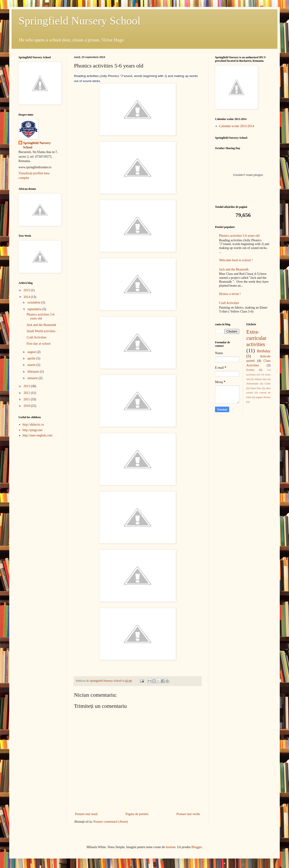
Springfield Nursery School (80, 21)
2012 (27, 393)
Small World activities (41, 331)
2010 (27, 406)
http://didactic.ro (33, 425)
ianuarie (33, 378)
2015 (27, 290)
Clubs (267, 383)
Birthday (264, 351)
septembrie (35, 309)
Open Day (256, 388)
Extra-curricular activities (257, 338)
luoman (171, 847)
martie (32, 365)
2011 (27, 399)
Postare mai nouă (86, 814)
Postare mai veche (188, 814)
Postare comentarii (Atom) (111, 822)
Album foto (260, 379)
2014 (27, 297)
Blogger (197, 847)
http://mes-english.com (38, 435)
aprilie (32, 358)
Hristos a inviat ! (230, 294)
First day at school (38, 344)
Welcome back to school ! (236, 260)
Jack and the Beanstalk (41, 325)
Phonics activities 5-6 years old (41, 316)
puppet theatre (263, 397)
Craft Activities (37, 337)
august (32, 352)
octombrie (34, 302)
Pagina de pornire (137, 814)
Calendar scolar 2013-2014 (237, 126)
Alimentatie (253, 383)
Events (250, 370)
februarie (34, 372)
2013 (27, 386)
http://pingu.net (33, 430)
